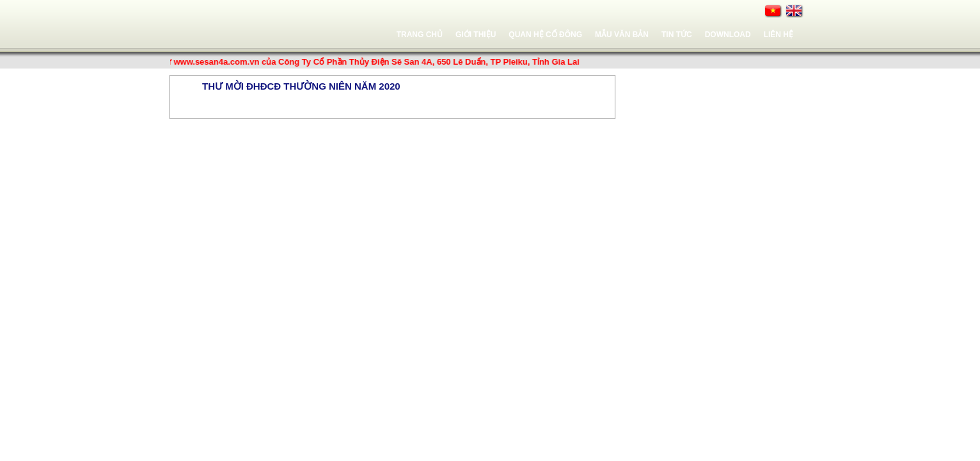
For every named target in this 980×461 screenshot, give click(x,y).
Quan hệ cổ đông (545, 35)
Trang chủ (420, 35)
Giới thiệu (476, 35)
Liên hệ (778, 35)
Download (728, 35)
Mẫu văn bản (622, 35)
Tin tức (677, 35)
